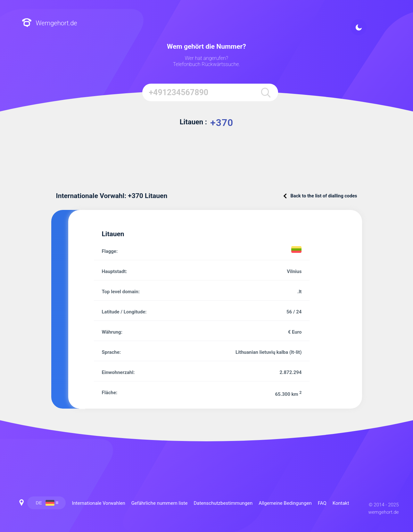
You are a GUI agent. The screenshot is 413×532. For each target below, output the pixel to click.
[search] (265, 92)
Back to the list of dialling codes (321, 196)
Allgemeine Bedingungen (285, 503)
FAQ (322, 503)
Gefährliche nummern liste (160, 503)
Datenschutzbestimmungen (223, 503)
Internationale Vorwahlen (99, 503)
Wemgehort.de (50, 23)
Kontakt (341, 503)
